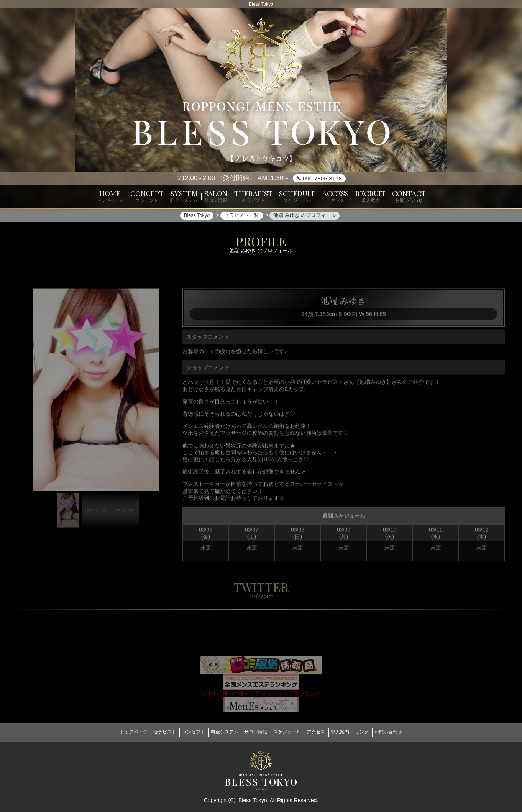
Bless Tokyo (253, 797)
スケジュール (289, 732)
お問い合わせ (409, 732)
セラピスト (148, 732)
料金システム (218, 732)
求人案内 (351, 732)
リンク (378, 732)
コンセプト (182, 732)
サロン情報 (253, 732)
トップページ (113, 732)
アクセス (323, 732)
